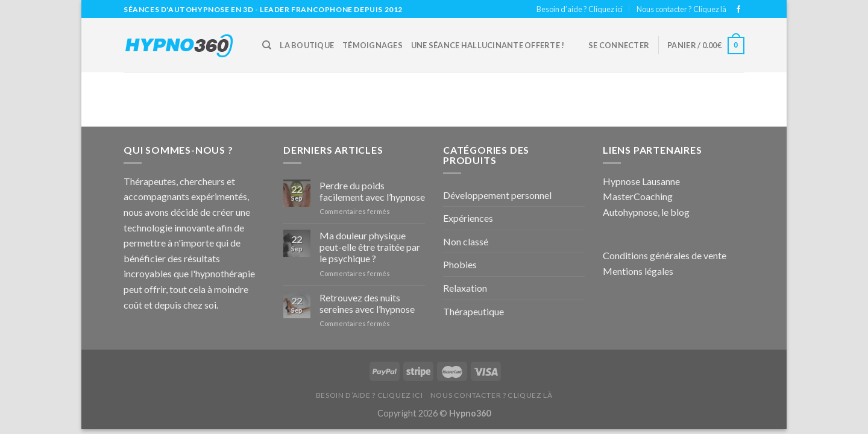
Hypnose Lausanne (641, 181)
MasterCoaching (638, 196)
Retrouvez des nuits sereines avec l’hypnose (367, 303)
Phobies (460, 264)
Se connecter (619, 45)
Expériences (468, 218)
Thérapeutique (473, 311)
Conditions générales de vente (665, 255)
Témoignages (373, 45)
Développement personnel (497, 195)
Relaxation (465, 288)
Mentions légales (638, 271)
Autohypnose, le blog (646, 212)
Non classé (466, 241)
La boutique (307, 45)
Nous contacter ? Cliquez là (681, 9)
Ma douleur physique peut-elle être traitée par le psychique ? (370, 247)
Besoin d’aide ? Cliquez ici (580, 9)
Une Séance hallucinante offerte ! (488, 45)
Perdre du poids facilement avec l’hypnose (372, 191)
